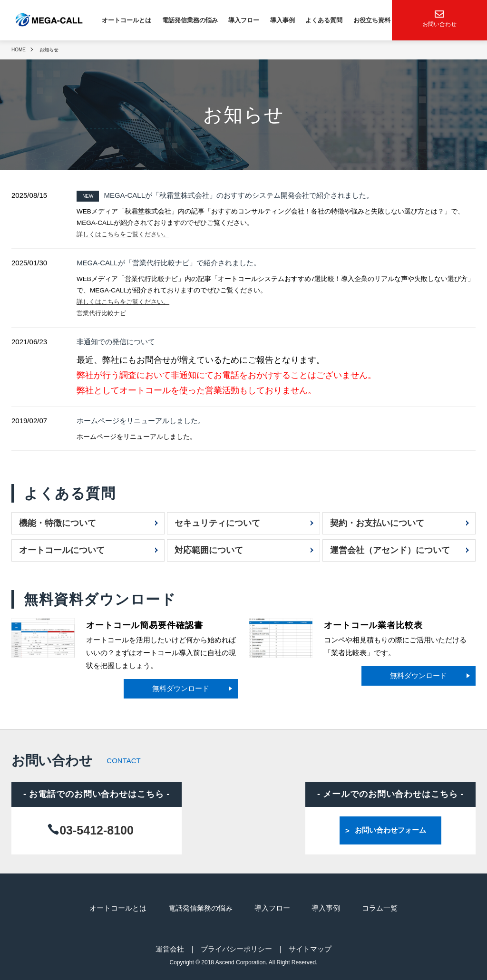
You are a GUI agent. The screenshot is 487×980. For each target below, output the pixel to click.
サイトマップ (310, 946)
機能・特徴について (58, 522)
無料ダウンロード (181, 687)
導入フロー (244, 20)
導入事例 (282, 20)
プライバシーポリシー (236, 946)
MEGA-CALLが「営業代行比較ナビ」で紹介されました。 (169, 262)
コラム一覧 (380, 907)
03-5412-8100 (97, 829)
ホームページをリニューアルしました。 (141, 419)
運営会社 (170, 946)
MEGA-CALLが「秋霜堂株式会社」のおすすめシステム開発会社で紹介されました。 (225, 195)
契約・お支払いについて (377, 522)
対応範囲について (209, 549)
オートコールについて (62, 549)
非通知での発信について (116, 341)
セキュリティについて (217, 522)
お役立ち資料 (372, 20)
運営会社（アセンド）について (390, 549)
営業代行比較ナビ (103, 313)
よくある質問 (324, 20)
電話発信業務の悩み (190, 20)
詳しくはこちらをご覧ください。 (127, 234)
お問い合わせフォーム (390, 829)
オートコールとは (127, 20)
